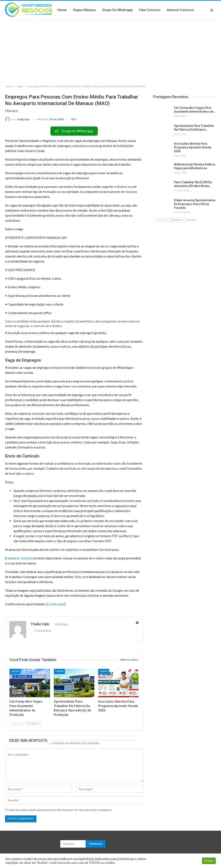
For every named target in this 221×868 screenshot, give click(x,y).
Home (92, 10)
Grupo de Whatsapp (148, 10)
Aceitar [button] (209, 861)
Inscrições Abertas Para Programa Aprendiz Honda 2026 (193, 147)
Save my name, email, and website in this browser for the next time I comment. (60, 810)
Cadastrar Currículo (20, 558)
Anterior (17, 724)
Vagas (15, 671)
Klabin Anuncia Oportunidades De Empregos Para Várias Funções (195, 204)
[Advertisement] (110, 51)
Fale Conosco (180, 10)
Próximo (34, 724)
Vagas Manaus (114, 10)
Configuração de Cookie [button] (182, 861)
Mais (201, 10)
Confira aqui (56, 604)
